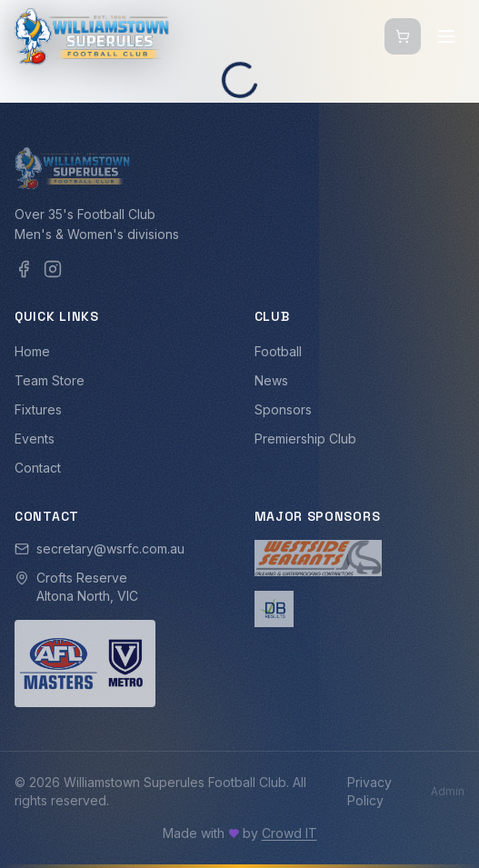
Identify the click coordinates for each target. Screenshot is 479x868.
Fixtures (38, 409)
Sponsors (283, 409)
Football (278, 351)
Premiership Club (305, 439)
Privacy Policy (369, 791)
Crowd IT (289, 833)
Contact (38, 468)
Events (35, 439)
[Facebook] (24, 269)
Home (32, 351)
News (271, 380)
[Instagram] (53, 269)
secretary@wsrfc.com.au (110, 549)
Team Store (50, 380)
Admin (448, 791)
